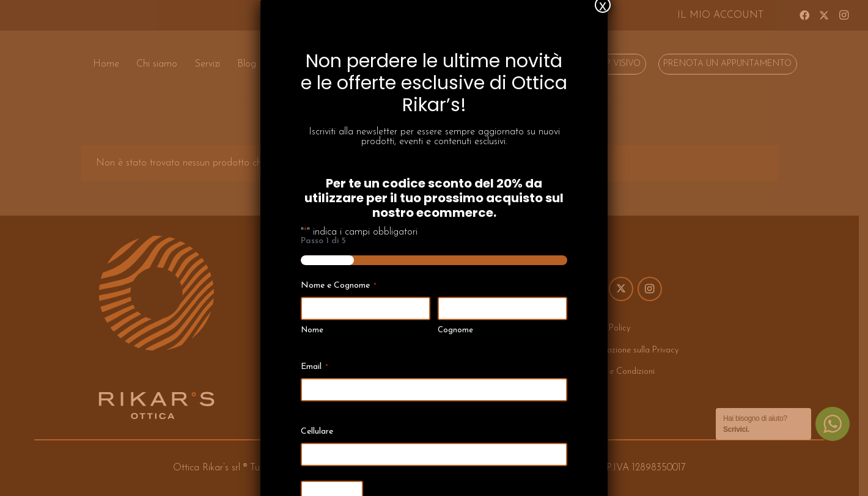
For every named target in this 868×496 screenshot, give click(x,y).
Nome (312, 309)
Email (314, 345)
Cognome (455, 309)
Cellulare (317, 410)
